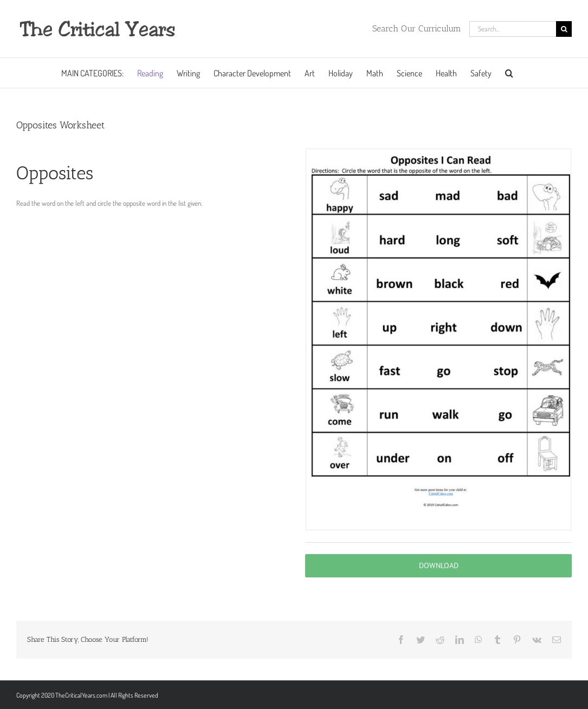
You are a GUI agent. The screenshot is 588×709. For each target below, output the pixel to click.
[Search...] (513, 29)
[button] (509, 73)
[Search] (564, 29)
